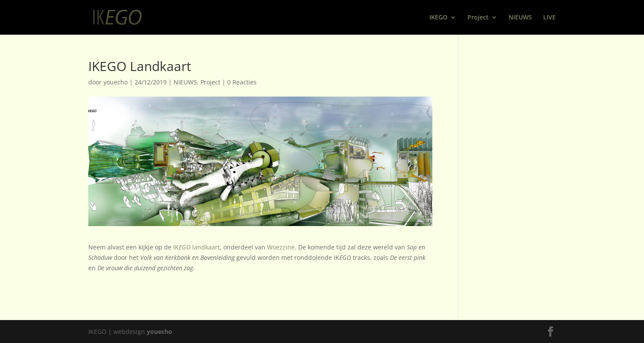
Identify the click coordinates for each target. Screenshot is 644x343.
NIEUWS (520, 18)
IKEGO (438, 18)
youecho (116, 82)
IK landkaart (196, 247)
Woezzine (281, 247)
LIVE (549, 18)
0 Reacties (242, 82)
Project (478, 18)
